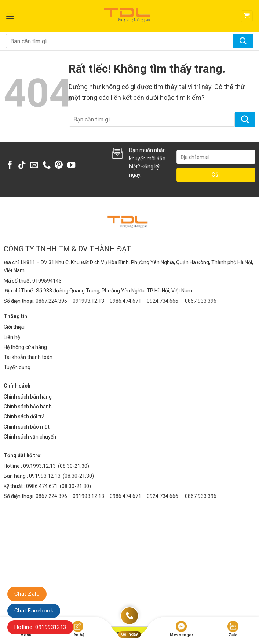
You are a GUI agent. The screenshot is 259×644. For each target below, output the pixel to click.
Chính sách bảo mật (27, 427)
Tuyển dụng (17, 367)
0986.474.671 (42, 486)
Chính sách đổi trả (24, 416)
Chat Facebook (34, 611)
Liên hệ (12, 337)
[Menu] (10, 16)
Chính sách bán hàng (28, 397)
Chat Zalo (27, 594)
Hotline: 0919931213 (40, 627)
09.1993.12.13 (39, 466)
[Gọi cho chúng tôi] (47, 166)
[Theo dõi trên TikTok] (22, 166)
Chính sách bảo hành (28, 407)
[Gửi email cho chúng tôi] (34, 166)
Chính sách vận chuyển (30, 437)
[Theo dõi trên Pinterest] (59, 166)
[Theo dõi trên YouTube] (71, 166)
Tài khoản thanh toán (28, 357)
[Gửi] (243, 41)
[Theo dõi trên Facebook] (10, 166)
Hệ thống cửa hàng (25, 347)
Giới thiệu (14, 327)
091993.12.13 (45, 476)
